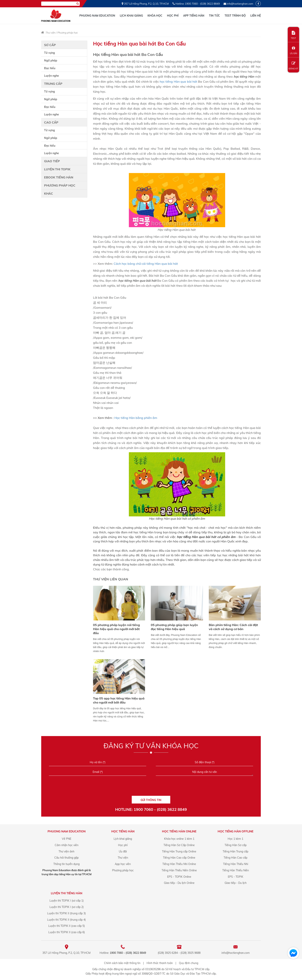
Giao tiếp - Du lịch (236, 883)
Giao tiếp (52, 161)
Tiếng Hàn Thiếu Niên (236, 870)
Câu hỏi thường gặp (66, 858)
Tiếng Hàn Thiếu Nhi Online (179, 864)
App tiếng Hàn (194, 16)
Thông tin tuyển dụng (66, 864)
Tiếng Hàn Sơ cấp (236, 845)
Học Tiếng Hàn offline (236, 831)
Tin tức (214, 16)
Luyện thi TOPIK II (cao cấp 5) (67, 926)
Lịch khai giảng (131, 16)
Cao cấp (51, 122)
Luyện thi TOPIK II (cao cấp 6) (67, 932)
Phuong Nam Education (97, 16)
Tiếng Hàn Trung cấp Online (179, 851)
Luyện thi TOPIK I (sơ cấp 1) (67, 901)
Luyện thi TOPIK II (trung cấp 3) (66, 913)
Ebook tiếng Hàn (59, 177)
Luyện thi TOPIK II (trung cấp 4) (66, 920)
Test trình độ (235, 16)
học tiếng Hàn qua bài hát (178, 82)
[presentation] (151, 787)
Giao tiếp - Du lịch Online (179, 883)
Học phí (173, 16)
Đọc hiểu (50, 68)
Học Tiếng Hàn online (179, 831)
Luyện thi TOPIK (57, 169)
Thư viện (50, 33)
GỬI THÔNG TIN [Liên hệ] (151, 800)
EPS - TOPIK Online (179, 877)
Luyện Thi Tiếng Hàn (67, 893)
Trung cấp (53, 84)
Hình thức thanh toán (160, 963)
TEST (293, 35)
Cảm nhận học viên (67, 845)
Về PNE (67, 839)
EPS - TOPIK (236, 877)
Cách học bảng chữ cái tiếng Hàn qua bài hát (146, 264)
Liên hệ (256, 16)
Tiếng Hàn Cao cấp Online (179, 858)
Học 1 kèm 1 (235, 839)
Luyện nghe (52, 76)
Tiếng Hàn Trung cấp (235, 851)
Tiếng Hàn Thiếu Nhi (236, 864)
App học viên (123, 864)
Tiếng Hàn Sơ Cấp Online (179, 845)
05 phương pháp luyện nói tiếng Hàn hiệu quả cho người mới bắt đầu (116, 629)
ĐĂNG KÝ (293, 66)
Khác (49, 193)
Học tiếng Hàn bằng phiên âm (136, 418)
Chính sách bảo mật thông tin (122, 963)
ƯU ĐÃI (293, 50)
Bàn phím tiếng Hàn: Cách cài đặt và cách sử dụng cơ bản (233, 627)
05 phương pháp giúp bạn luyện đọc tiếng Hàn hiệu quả (174, 627)
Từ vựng (49, 53)
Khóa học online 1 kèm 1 (179, 839)
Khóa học (155, 16)
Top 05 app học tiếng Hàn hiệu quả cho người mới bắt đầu (119, 700)
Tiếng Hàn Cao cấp (235, 858)
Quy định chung (189, 963)
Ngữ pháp (51, 61)
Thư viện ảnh (66, 851)
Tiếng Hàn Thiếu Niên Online (179, 870)
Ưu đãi (123, 851)
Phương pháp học (67, 33)
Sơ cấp (50, 45)
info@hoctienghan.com (240, 4)
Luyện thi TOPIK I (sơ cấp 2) (67, 907)
